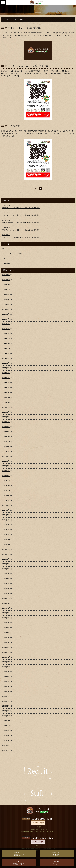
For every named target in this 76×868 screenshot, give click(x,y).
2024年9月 (6, 353)
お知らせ (5, 249)
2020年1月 (6, 593)
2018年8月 (6, 677)
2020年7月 (6, 564)
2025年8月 (6, 299)
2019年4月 (6, 637)
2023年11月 (6, 402)
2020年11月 (6, 544)
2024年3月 (6, 383)
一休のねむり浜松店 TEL (57, 862)
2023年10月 (6, 407)
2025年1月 (6, 334)
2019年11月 (6, 603)
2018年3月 (6, 701)
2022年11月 (6, 437)
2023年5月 (6, 432)
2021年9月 (6, 495)
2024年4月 (6, 378)
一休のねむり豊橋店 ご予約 (19, 854)
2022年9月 (6, 446)
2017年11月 (6, 721)
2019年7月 (6, 623)
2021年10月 (6, 490)
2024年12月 (6, 339)
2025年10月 (6, 290)
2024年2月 (6, 388)
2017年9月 (6, 730)
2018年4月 (6, 696)
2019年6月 (6, 628)
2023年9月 (6, 412)
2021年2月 (6, 530)
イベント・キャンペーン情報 (12, 254)
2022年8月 (6, 451)
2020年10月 (6, 549)
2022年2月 (6, 471)
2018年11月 (6, 662)
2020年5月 (6, 574)
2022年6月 (6, 461)
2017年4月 (6, 750)
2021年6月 (6, 510)
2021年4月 (6, 520)
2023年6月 (6, 427)
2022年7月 (6, 456)
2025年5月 (6, 314)
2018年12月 (6, 657)
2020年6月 (6, 569)
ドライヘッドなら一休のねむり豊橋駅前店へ (27, 28)
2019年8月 (6, 618)
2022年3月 (6, 466)
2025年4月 (6, 319)
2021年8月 (6, 500)
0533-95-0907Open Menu (3, 3)
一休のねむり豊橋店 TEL (57, 854)
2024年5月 (6, 373)
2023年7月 (6, 422)
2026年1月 (6, 275)
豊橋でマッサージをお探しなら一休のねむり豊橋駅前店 (38, 207)
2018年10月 (6, 667)
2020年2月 (6, 588)
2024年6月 (6, 368)
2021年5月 (6, 515)
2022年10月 (6, 441)
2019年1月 (6, 652)
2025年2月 (6, 329)
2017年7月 (6, 740)
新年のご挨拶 (16, 126)
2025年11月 (6, 285)
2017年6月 (6, 745)
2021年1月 (6, 535)
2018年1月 (6, 711)
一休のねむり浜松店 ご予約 (19, 862)
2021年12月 (6, 481)
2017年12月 (6, 716)
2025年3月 (6, 324)
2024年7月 (6, 363)
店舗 (4, 258)
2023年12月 (6, 397)
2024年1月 (6, 392)
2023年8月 (6, 417)
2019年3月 (6, 642)
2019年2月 (6, 647)
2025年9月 (6, 294)
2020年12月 (6, 539)
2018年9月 (6, 672)
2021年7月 (6, 505)
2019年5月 (6, 633)
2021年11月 (6, 486)
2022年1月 (6, 476)
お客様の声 (6, 263)
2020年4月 (6, 579)
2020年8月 (6, 559)
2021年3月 (6, 525)
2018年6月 (6, 686)
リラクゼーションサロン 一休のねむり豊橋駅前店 (29, 66)
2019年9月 (6, 613)
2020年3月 (6, 584)
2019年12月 (6, 598)
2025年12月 (6, 280)
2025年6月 (6, 309)
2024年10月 (6, 348)
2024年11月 (6, 343)
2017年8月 (6, 735)
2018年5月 (6, 691)
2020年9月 (6, 554)
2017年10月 (6, 726)
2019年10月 (6, 608)
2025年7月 (6, 304)
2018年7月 (6, 681)
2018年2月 (6, 706)
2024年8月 (6, 358)
